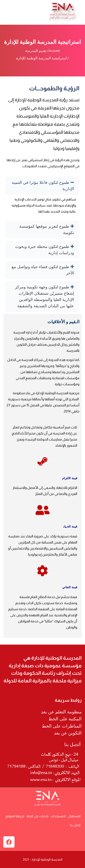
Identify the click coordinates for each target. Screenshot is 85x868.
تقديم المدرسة (36, 51)
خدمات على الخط (38, 816)
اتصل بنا (75, 825)
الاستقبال (74, 816)
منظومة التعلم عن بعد (61, 712)
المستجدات (58, 816)
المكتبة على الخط (65, 719)
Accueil (54, 51)
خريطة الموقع (15, 816)
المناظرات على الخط (62, 726)
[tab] (42, 186)
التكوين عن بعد (68, 733)
